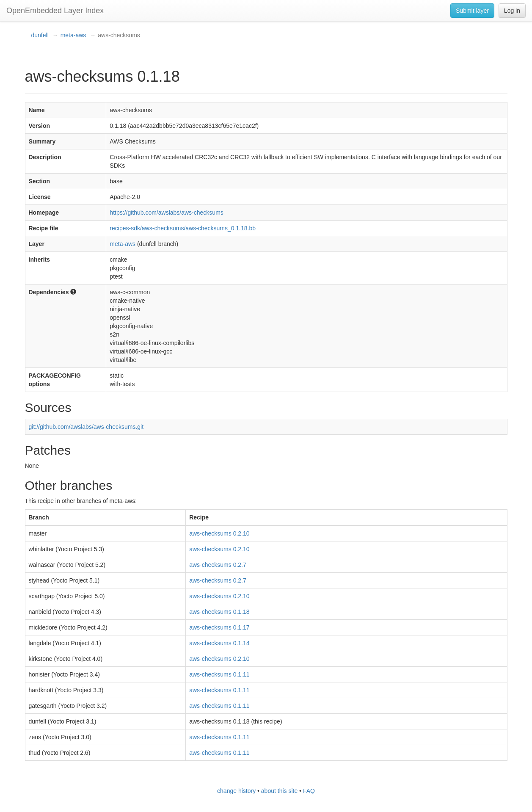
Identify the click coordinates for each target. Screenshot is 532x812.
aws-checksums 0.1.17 (219, 627)
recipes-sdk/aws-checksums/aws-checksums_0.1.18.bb (183, 228)
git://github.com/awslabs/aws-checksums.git (86, 427)
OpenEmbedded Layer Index (55, 11)
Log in (512, 11)
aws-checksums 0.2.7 (218, 565)
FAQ (309, 791)
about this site (279, 791)
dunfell (40, 35)
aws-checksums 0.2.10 (219, 533)
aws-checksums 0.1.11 (219, 674)
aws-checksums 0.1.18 (219, 612)
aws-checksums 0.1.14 (219, 643)
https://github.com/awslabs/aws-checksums (166, 213)
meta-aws (73, 35)
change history (236, 791)
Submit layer (472, 11)
